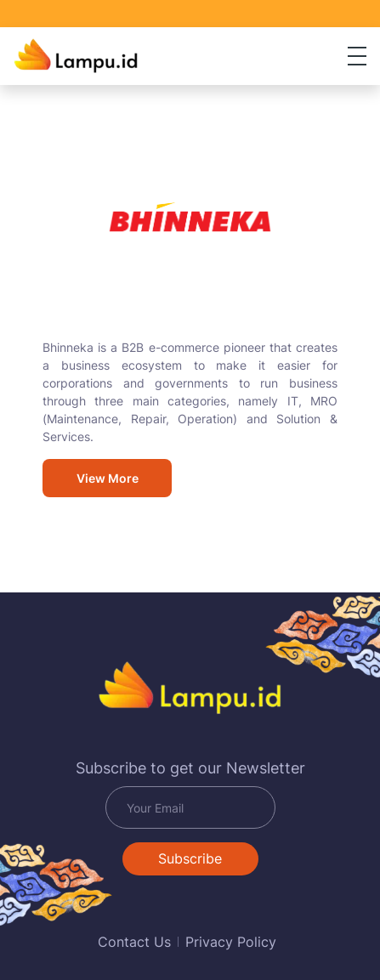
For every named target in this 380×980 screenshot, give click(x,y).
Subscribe (190, 858)
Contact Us (134, 942)
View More (108, 478)
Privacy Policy (231, 942)
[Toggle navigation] (357, 56)
